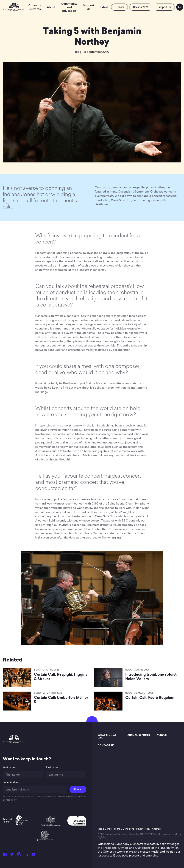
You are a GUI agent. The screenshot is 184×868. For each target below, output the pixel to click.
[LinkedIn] (26, 855)
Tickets (119, 7)
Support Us (164, 7)
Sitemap (157, 829)
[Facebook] (5, 855)
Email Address (11, 782)
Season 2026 (141, 7)
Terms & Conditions (124, 829)
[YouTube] (33, 855)
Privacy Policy (64, 797)
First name (9, 768)
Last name (52, 768)
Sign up (78, 789)
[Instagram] (19, 855)
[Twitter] (12, 855)
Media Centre (105, 829)
